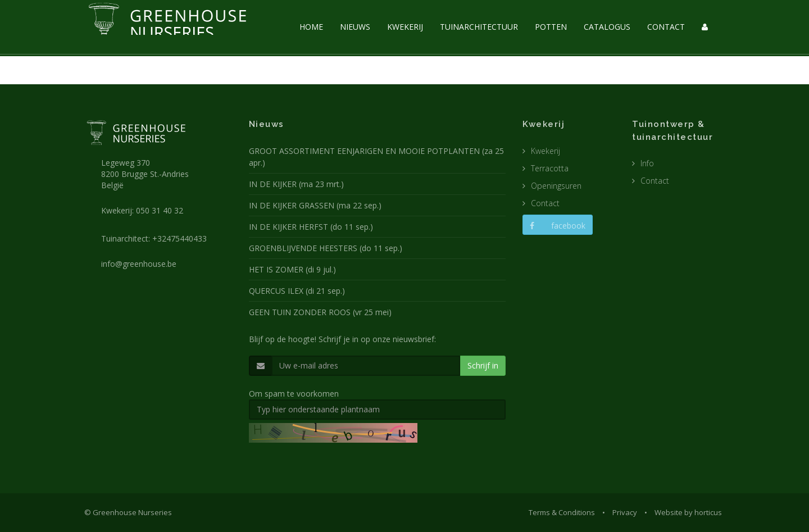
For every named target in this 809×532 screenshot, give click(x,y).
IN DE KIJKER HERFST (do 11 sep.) (311, 227)
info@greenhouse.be (139, 264)
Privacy (625, 512)
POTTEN (551, 27)
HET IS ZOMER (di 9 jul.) (292, 269)
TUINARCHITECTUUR (479, 27)
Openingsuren (556, 186)
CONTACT (666, 27)
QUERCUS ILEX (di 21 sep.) (297, 291)
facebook (558, 226)
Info (647, 163)
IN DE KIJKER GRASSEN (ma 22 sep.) (315, 205)
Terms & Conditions (562, 512)
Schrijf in (483, 365)
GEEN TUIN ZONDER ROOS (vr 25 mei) (320, 312)
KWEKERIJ (405, 27)
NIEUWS (355, 27)
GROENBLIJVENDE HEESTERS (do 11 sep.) (326, 248)
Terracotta (550, 168)
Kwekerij (546, 151)
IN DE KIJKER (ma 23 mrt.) (296, 184)
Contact (545, 203)
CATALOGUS (607, 27)
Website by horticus (688, 512)
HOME (311, 27)
